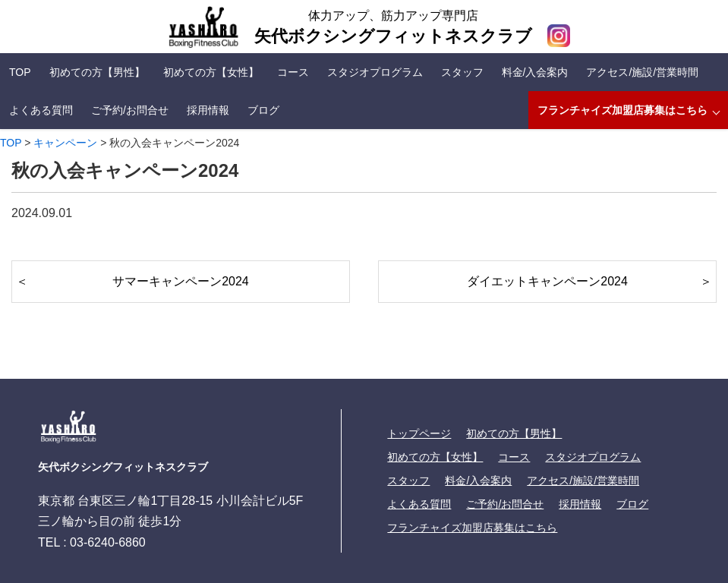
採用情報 (208, 110)
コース (293, 72)
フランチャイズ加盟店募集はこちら (622, 110)
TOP (20, 72)
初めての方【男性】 (97, 72)
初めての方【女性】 (211, 72)
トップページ (419, 433)
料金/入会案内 (535, 72)
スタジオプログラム (375, 72)
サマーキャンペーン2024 (181, 281)
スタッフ (462, 72)
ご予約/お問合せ (130, 110)
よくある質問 (41, 110)
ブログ (263, 110)
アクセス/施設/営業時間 (642, 72)
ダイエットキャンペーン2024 (547, 281)
